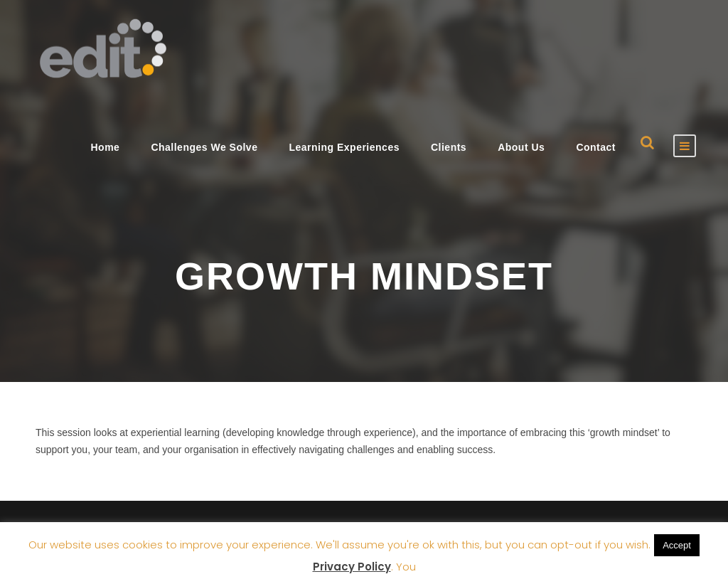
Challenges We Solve (204, 147)
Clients (449, 147)
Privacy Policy (352, 567)
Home (105, 147)
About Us (521, 147)
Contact (596, 147)
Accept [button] (677, 545)
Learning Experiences (344, 147)
